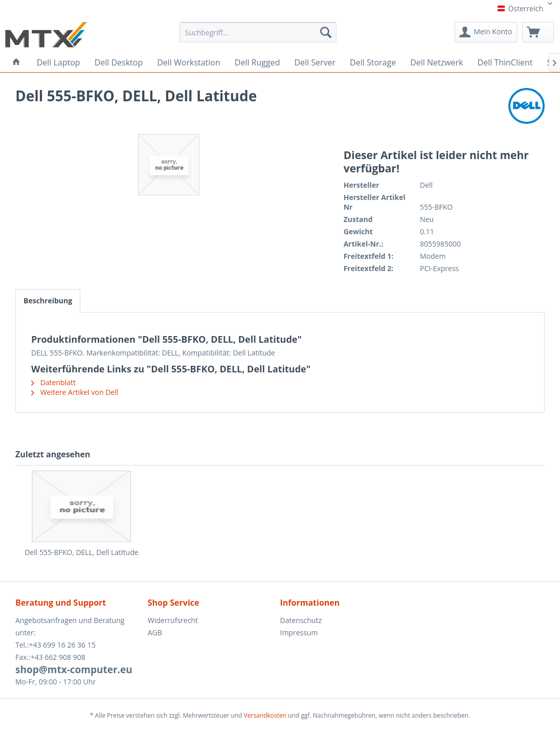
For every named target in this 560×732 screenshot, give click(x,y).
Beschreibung (48, 301)
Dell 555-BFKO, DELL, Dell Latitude (81, 552)
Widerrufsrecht (173, 620)
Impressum (299, 633)
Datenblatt (53, 382)
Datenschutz (301, 620)
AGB (155, 633)
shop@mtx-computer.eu (74, 670)
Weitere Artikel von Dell (75, 392)
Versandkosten (265, 715)
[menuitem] (258, 36)
